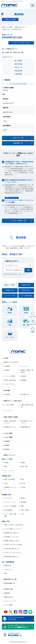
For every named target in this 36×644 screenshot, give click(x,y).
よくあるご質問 (9, 405)
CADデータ (18, 67)
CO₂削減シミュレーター (12, 537)
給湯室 (6, 463)
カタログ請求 (8, 433)
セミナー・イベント (10, 601)
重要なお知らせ (9, 597)
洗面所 (23, 463)
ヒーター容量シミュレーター (13, 529)
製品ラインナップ (10, 455)
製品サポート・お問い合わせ (13, 401)
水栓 (6, 574)
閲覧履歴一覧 (23, 143)
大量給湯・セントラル (10, 488)
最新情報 (7, 593)
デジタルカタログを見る (18, 84)
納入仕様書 (18, 61)
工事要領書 (18, 74)
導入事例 (7, 394)
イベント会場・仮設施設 (10, 515)
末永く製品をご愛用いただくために (20, 627)
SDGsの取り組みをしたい (12, 549)
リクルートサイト (10, 384)
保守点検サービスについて (27, 422)
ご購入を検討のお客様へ (27, 406)
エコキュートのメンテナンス (13, 553)
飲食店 (23, 498)
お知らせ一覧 (8, 589)
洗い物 (23, 483)
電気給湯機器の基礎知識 (20, 635)
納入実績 (7, 390)
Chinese (7, 449)
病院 (22, 506)
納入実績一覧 (25, 394)
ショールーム (8, 411)
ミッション (24, 366)
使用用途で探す (26, 285)
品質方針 (24, 376)
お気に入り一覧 (33, 324)
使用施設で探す (10, 290)
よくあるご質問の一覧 (21, 221)
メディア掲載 (8, 605)
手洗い (6, 483)
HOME (6, 358)
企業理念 (7, 370)
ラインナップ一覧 (10, 296)
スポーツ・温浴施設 (10, 506)
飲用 (22, 479)
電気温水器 (8, 566)
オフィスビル (8, 498)
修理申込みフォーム (10, 427)
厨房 (6, 467)
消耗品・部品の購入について (10, 422)
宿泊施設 (24, 502)
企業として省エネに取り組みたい (14, 525)
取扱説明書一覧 (26, 427)
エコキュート (8, 570)
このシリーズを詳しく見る (23, 43)
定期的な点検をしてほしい (12, 541)
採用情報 (24, 380)
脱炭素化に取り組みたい (12, 533)
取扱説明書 (18, 71)
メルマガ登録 (8, 437)
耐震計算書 (18, 64)
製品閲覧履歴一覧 (10, 583)
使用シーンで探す (10, 285)
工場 (22, 514)
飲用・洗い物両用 (10, 479)
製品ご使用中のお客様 (11, 417)
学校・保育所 (25, 510)
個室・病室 (24, 467)
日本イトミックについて (12, 362)
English (7, 445)
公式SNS (7, 441)
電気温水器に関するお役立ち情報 (20, 619)
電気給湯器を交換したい (12, 557)
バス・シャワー (9, 471)
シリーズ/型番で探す (26, 296)
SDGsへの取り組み (10, 380)
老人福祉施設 (8, 510)
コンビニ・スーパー (10, 502)
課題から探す (26, 290)
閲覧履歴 (33, 332)
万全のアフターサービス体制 (13, 545)
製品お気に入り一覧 (10, 579)
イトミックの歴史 (10, 376)
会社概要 (7, 366)
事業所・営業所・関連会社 (27, 371)
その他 (23, 487)
